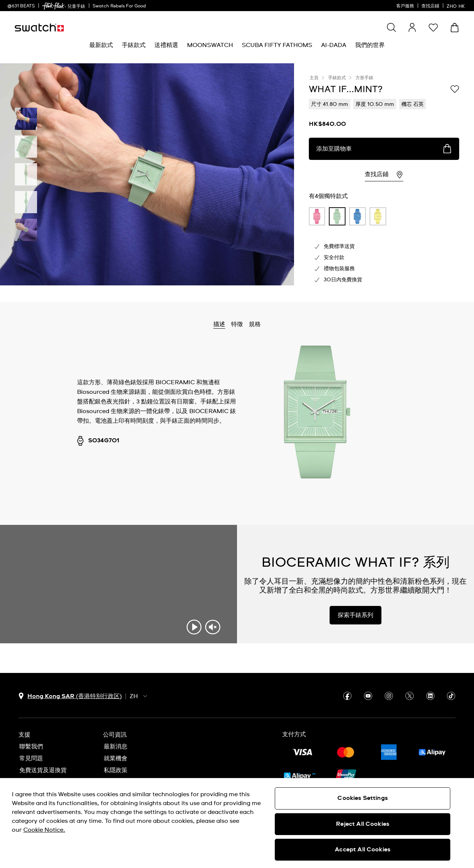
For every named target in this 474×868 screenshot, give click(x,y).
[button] (433, 27)
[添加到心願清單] (455, 89)
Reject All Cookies (363, 824)
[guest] (412, 27)
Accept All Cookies (363, 849)
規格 (255, 324)
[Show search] (391, 27)
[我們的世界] (370, 45)
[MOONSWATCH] (210, 45)
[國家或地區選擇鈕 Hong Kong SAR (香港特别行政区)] (70, 696)
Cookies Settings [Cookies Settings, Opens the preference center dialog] (363, 798)
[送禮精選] (166, 45)
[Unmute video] (213, 627)
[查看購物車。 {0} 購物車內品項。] (455, 28)
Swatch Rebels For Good (119, 6)
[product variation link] (317, 217)
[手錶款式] (134, 45)
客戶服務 (405, 6)
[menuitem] (101, 45)
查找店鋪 (430, 6)
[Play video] (194, 627)
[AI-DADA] (334, 45)
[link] (53, 6)
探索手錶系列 (355, 615)
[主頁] (39, 28)
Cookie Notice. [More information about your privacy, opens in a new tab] (44, 830)
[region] (237, 823)
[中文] (457, 6)
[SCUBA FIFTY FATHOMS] (277, 45)
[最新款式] (101, 45)
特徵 (237, 324)
